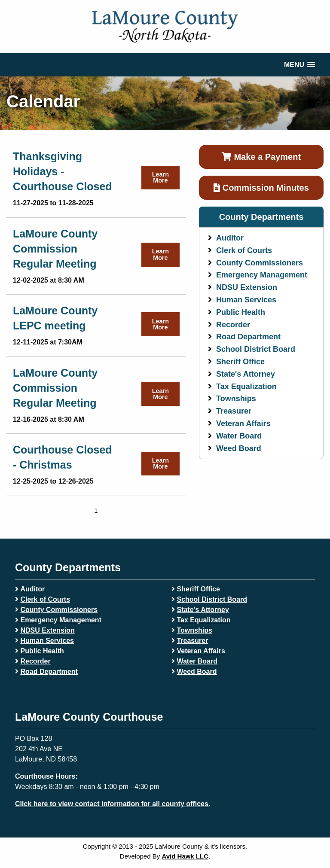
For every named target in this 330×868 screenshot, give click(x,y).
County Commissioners (260, 263)
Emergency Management (262, 275)
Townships (236, 399)
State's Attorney (246, 374)
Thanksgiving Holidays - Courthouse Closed (63, 171)
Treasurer (234, 411)
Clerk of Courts (244, 250)
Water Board (239, 436)
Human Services (246, 300)
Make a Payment (261, 157)
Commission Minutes (261, 188)
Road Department (248, 337)
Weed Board (239, 448)
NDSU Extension (247, 287)
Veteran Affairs (243, 423)
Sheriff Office (240, 362)
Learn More (160, 177)
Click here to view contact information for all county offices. (113, 804)
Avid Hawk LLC (185, 856)
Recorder (233, 325)
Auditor (230, 238)
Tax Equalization (246, 387)
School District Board (256, 349)
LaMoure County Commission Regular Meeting (55, 249)
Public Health (241, 312)
